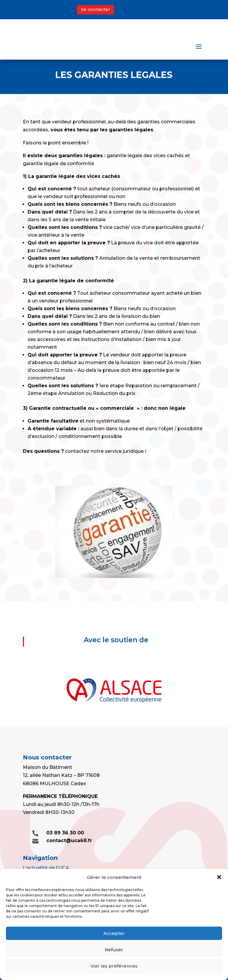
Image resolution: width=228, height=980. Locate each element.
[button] (219, 877)
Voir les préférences (114, 966)
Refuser (114, 950)
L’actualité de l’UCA (46, 868)
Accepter (114, 933)
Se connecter (95, 9)
